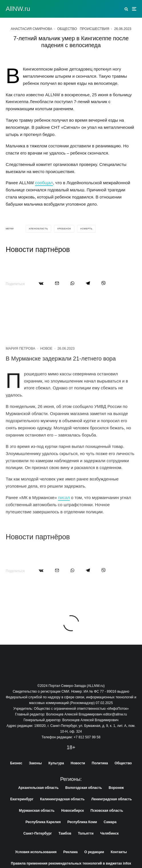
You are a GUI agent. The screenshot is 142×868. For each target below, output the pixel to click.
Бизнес (16, 763)
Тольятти (86, 833)
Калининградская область (62, 799)
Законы (35, 763)
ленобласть (39, 229)
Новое (46, 370)
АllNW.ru (18, 9)
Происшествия (94, 29)
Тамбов (65, 833)
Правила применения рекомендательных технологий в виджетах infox (71, 863)
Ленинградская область (112, 799)
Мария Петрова (20, 370)
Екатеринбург (22, 799)
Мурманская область (37, 811)
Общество (67, 29)
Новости (78, 763)
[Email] (57, 283)
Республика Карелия (43, 822)
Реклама (70, 852)
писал (64, 519)
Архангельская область (38, 788)
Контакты (119, 852)
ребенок (65, 229)
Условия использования (36, 852)
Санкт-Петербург (38, 833)
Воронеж (116, 788)
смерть (87, 229)
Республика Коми (82, 822)
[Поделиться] (41, 283)
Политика (100, 763)
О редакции (94, 852)
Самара (110, 822)
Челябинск (109, 833)
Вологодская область (84, 788)
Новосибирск (72, 811)
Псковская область (107, 811)
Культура (56, 763)
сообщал (44, 183)
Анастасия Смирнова (31, 29)
